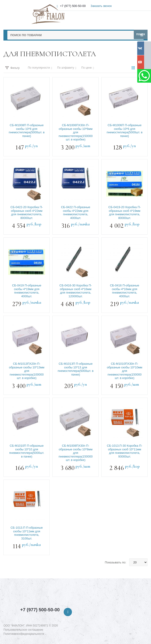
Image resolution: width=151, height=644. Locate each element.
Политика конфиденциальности (24, 634)
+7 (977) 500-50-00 (40, 610)
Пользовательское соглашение (23, 630)
